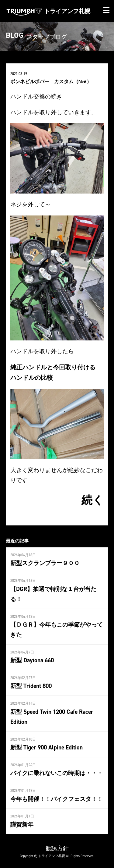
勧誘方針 (57, 848)
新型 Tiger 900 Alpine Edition (47, 747)
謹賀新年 (22, 824)
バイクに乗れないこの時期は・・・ (57, 773)
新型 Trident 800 (31, 686)
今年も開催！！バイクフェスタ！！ (57, 799)
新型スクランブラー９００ (45, 563)
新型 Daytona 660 (32, 660)
